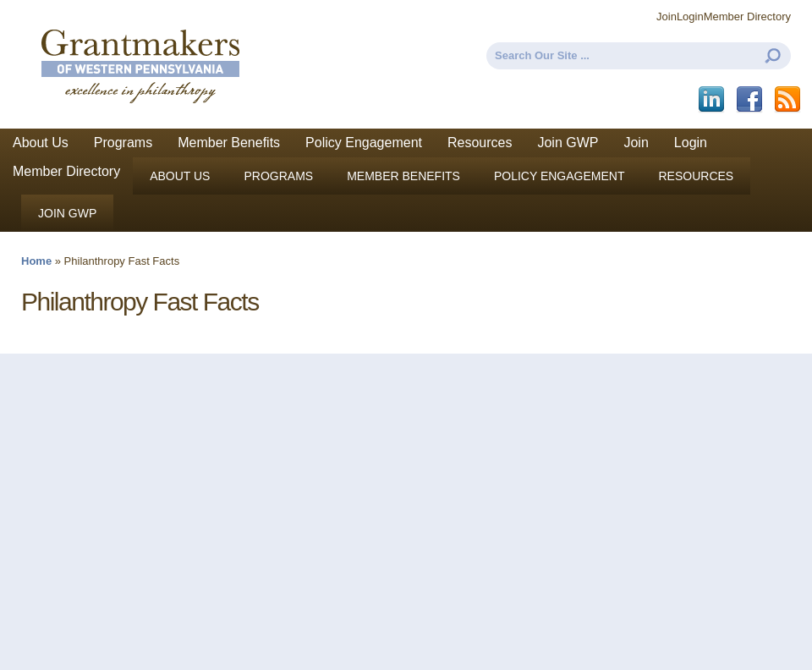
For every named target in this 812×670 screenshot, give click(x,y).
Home (36, 261)
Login (690, 16)
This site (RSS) (789, 100)
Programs (123, 143)
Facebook (751, 100)
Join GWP (568, 143)
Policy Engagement (364, 143)
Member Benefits (229, 143)
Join (667, 16)
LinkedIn (713, 100)
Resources (480, 143)
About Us (41, 143)
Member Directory (747, 16)
